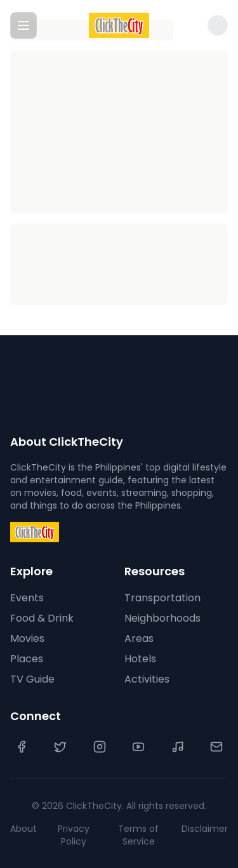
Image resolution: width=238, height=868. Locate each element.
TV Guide (32, 679)
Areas (139, 638)
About (23, 829)
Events (27, 598)
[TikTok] (178, 747)
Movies (27, 638)
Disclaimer (205, 829)
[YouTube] (138, 747)
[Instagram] (100, 747)
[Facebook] (22, 747)
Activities (147, 679)
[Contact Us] (216, 747)
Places (27, 659)
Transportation (162, 598)
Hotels (140, 659)
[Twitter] (60, 747)
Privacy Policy (74, 835)
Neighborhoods (162, 618)
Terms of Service (138, 835)
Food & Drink (42, 618)
